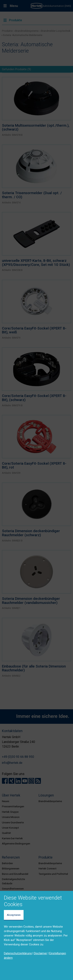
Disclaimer (40, 953)
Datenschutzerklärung (18, 953)
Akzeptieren (14, 915)
